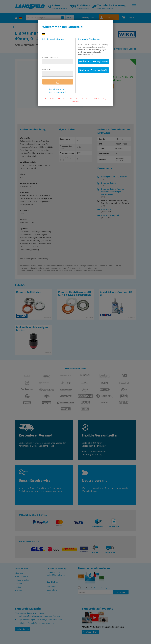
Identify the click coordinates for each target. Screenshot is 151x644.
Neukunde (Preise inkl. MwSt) (93, 70)
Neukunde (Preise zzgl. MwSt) (93, 61)
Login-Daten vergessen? (58, 92)
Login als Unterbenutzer (58, 89)
